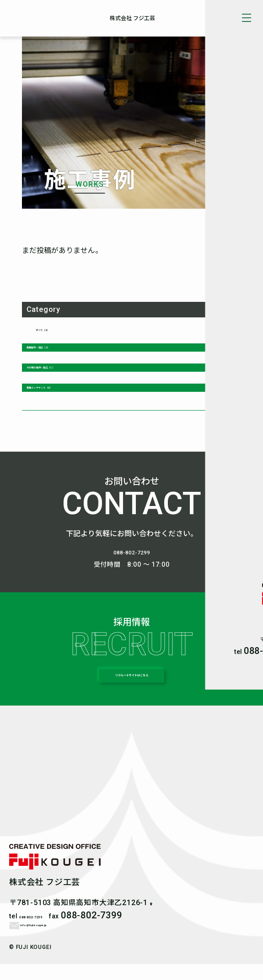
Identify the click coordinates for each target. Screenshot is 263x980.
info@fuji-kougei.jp (51, 940)
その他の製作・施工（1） (65, 371)
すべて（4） (54, 329)
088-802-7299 (132, 559)
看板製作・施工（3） (59, 348)
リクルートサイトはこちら (132, 688)
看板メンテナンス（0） (62, 394)
